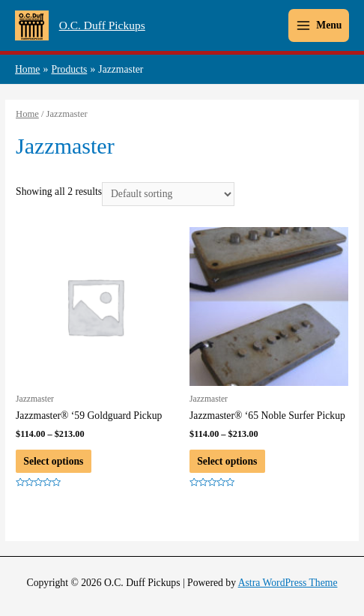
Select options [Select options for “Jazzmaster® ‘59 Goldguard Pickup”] (53, 461)
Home (27, 114)
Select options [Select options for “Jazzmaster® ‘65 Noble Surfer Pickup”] (227, 461)
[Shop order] (168, 194)
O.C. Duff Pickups (102, 25)
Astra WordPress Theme (288, 583)
